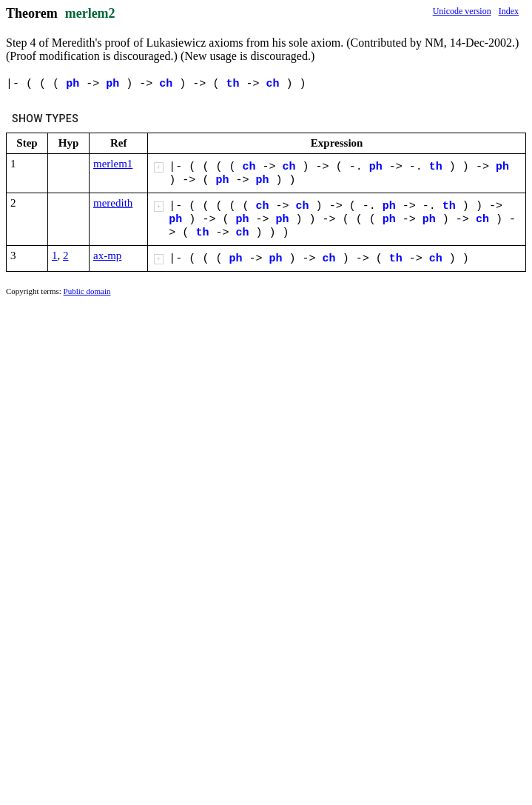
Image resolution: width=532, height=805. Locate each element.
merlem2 (90, 13)
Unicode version (462, 11)
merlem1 (113, 164)
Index (509, 11)
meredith (113, 203)
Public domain (87, 291)
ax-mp (107, 255)
